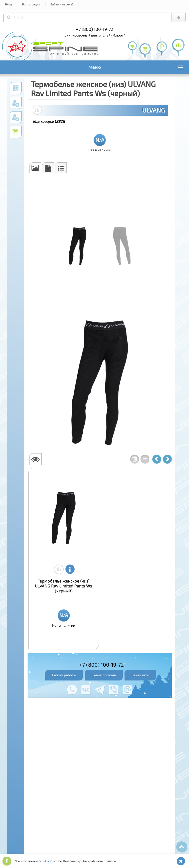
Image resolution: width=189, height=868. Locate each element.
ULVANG (154, 110)
